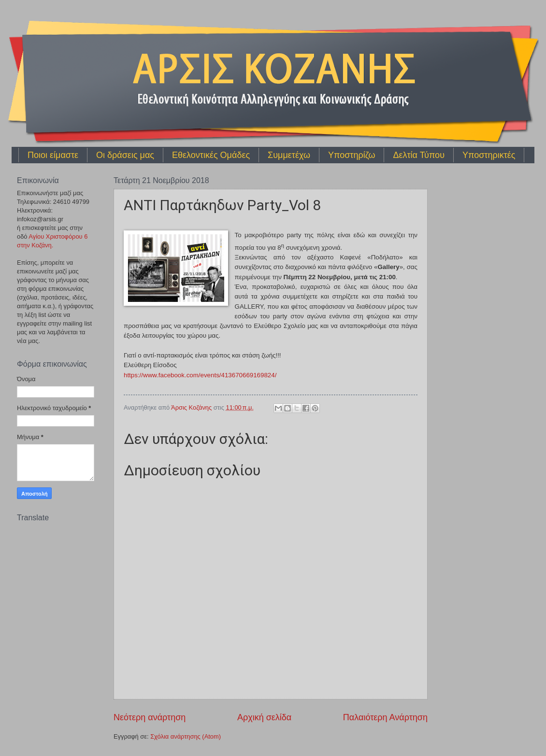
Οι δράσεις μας (125, 155)
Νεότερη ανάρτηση (150, 717)
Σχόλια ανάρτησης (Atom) (186, 736)
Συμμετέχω (289, 155)
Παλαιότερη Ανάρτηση (385, 717)
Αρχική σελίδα (264, 717)
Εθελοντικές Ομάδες (211, 155)
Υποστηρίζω (352, 155)
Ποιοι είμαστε (53, 155)
